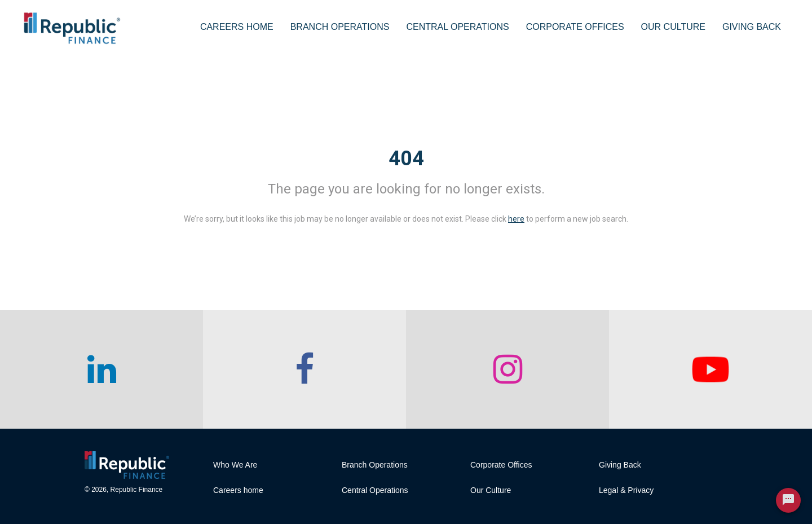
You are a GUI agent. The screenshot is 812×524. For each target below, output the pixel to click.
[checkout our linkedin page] (101, 369)
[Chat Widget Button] (788, 500)
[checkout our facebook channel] (304, 369)
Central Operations (457, 27)
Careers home (238, 490)
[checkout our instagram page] (507, 369)
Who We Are (235, 465)
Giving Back (752, 27)
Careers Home (237, 27)
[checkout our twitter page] (710, 369)
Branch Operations (340, 27)
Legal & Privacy (626, 490)
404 (406, 158)
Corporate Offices (575, 27)
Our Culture (673, 27)
